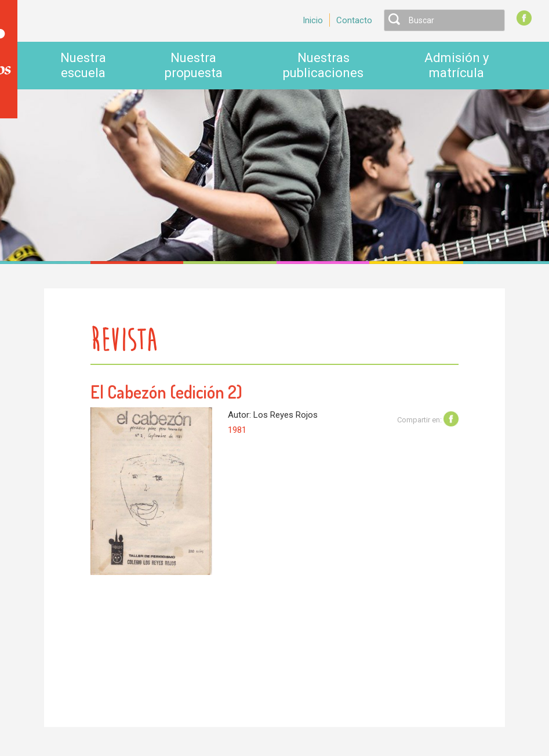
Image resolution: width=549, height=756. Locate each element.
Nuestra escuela (83, 65)
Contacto (354, 20)
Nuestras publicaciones (323, 65)
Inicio (313, 20)
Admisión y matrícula (457, 65)
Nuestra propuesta (194, 65)
